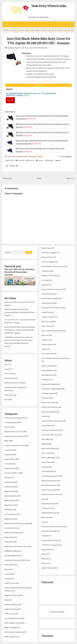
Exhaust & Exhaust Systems (52, 289)
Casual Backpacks (12, 555)
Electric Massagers (49, 457)
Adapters (45, 285)
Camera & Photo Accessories (52, 421)
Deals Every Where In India (49, 6)
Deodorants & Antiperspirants (16, 546)
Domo (7, 599)
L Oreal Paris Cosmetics (51, 545)
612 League (9, 509)
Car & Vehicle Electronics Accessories (56, 358)
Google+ (40, 160)
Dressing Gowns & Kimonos (52, 307)
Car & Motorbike (22, 156)
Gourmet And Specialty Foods (53, 526)
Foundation (46, 271)
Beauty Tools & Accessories (52, 330)
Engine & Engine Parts (50, 434)
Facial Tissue (47, 462)
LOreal (44, 416)
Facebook (20, 160)
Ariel (44, 499)
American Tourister (49, 275)
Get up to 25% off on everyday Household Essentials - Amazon (20, 272)
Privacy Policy (10, 373)
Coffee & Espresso (11, 609)
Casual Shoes (47, 425)
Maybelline (9, 518)
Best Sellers (36, 30)
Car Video (45, 280)
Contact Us (9, 368)
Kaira (7, 569)
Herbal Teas (9, 564)
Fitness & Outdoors (12, 472)
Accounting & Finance (50, 540)
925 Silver (45, 558)
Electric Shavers (48, 366)
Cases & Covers (10, 583)
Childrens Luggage (49, 252)
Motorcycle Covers (36, 156)
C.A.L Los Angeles (48, 262)
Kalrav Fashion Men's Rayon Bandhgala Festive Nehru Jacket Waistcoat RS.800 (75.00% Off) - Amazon (20, 329)
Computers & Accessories (14, 436)
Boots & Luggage (11, 627)
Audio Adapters (11, 636)
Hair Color (46, 517)
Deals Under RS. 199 (66, 30)
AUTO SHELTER (47, 471)
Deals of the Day (11, 394)
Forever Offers (24, 30)
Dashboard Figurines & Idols (15, 560)
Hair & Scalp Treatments (14, 632)
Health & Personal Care (14, 431)
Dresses (8, 477)
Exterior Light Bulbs (49, 490)
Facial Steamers (48, 294)
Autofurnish (9, 486)
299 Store (45, 554)
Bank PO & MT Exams (50, 531)
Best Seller (9, 399)
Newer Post (7, 178)
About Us (8, 364)
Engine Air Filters (49, 402)
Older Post (70, 178)
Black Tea (45, 335)
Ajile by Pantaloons (49, 568)
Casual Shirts (10, 459)
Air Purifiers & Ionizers (50, 476)
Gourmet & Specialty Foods (15, 445)
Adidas (44, 349)
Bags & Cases (47, 248)
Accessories (9, 482)
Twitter (30, 160)
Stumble (50, 160)
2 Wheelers (46, 398)
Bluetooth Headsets (12, 532)
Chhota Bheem (47, 344)
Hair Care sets (47, 321)
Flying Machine (48, 370)
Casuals (8, 574)
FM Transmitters (48, 393)
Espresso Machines (49, 513)
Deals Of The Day (11, 30)
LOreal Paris (9, 491)
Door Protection (48, 353)
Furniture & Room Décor (51, 494)
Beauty (7, 427)
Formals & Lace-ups (12, 595)
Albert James (47, 453)
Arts (43, 522)
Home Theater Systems (13, 622)
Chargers (45, 340)
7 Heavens (46, 535)
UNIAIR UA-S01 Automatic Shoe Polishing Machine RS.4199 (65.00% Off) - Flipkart (20, 312)
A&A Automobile (11, 495)
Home (39, 178)
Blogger (61, 612)
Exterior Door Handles (50, 407)
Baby (7, 440)
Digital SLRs (9, 537)
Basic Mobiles (10, 500)
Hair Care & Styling (49, 411)
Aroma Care (46, 312)
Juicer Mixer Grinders (13, 618)
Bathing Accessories (49, 480)
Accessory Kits (10, 528)
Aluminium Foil (48, 303)
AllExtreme (9, 541)
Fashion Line (10, 613)
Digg (58, 160)
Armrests (45, 467)
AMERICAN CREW (11, 551)
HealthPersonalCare (49, 485)
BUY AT (39, 85)
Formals (8, 578)
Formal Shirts (10, 468)
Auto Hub (11, 156)
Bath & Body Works (49, 448)
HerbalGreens (47, 549)
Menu (39, 24)
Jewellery (8, 450)
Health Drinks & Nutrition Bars (17, 523)
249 (10, 100)
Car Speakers (47, 508)
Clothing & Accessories (13, 417)
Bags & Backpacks (49, 503)
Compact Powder (48, 317)
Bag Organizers (47, 375)
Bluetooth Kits (47, 257)
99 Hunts (45, 563)
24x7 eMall (46, 439)
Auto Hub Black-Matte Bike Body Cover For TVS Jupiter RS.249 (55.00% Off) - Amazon (38, 41)
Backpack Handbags (49, 384)
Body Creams (47, 326)
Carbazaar (46, 379)
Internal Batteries (12, 604)
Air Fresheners (10, 514)
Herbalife (45, 444)
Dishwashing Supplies (50, 298)
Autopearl (8, 454)
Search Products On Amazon (15, 382)
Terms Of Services (11, 378)
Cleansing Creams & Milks (52, 389)
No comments (66, 156)
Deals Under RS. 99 (49, 30)
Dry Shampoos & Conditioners (53, 266)
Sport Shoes (9, 505)
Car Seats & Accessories (51, 430)
